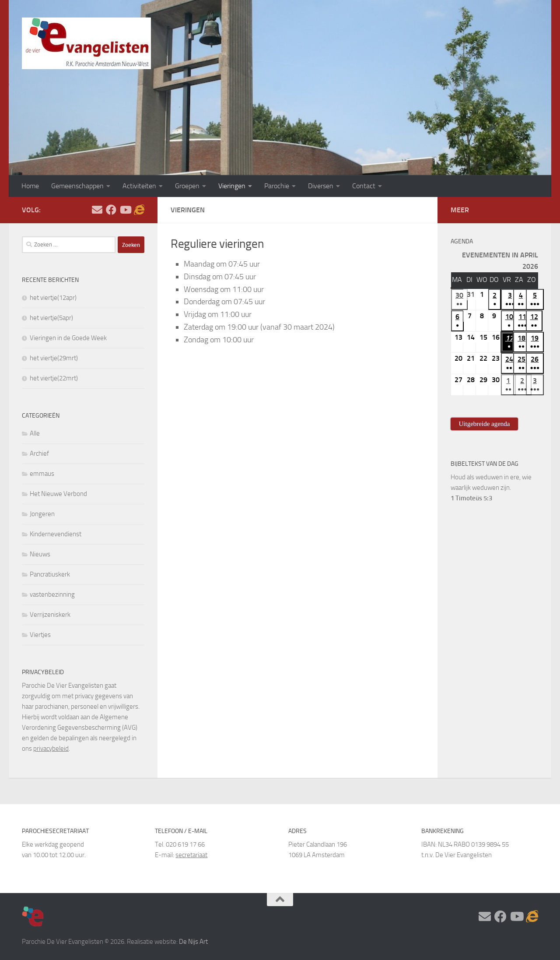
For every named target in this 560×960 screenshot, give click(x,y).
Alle (35, 433)
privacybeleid (51, 749)
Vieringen (232, 186)
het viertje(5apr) (51, 318)
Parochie (277, 186)
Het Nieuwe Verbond (58, 494)
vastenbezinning (52, 594)
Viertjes (40, 635)
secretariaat (191, 855)
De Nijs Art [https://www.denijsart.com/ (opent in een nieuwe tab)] (193, 942)
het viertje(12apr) (53, 298)
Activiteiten (139, 186)
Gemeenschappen (77, 186)
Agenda (462, 241)
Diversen (321, 186)
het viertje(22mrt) (54, 378)
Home (30, 186)
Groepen (187, 186)
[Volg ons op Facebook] (111, 210)
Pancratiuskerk (50, 574)
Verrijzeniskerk (50, 615)
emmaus (42, 474)
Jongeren (42, 514)
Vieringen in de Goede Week (68, 338)
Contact (364, 186)
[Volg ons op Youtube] (125, 210)
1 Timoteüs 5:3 (471, 498)
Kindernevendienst (56, 534)
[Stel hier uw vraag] (97, 210)
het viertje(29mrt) (54, 358)
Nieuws (40, 554)
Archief (39, 454)
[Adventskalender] (139, 210)
